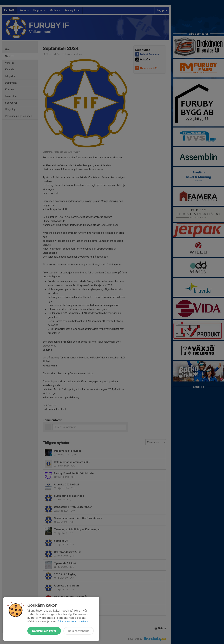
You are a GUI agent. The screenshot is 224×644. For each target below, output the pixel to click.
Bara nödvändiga (79, 631)
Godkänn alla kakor (44, 631)
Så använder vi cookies (73, 621)
